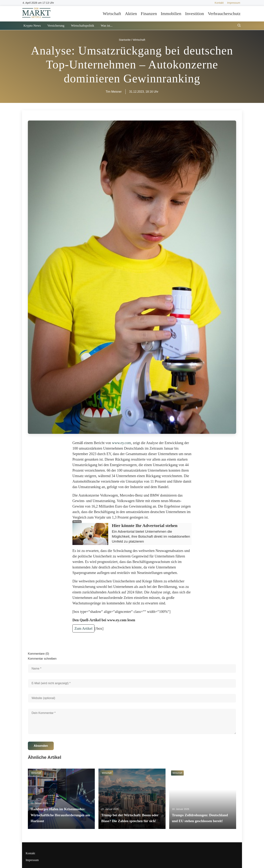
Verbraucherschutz (224, 14)
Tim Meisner (114, 92)
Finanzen (149, 14)
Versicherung (56, 25)
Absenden (41, 746)
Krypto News (32, 25)
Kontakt (219, 3)
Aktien (131, 14)
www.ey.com (122, 443)
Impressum (234, 3)
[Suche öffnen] (239, 26)
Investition (195, 14)
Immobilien (171, 14)
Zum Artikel (83, 628)
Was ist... (107, 25)
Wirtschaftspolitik (82, 25)
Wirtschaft (112, 14)
